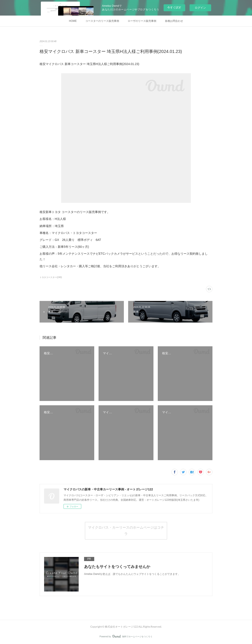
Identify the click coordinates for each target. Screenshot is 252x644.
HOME (73, 21)
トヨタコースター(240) (51, 277)
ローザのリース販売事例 (142, 21)
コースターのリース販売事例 (102, 21)
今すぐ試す (174, 7)
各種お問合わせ (174, 21)
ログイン (200, 8)
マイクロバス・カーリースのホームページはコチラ (126, 530)
